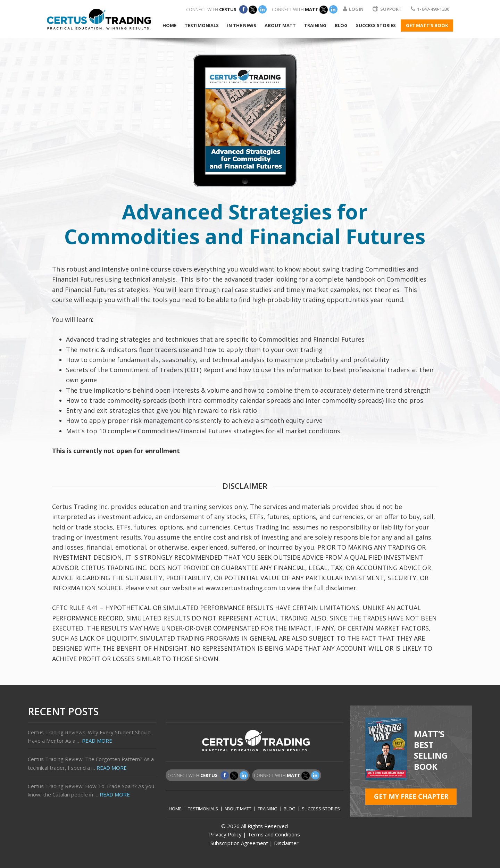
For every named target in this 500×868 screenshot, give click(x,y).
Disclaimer (286, 843)
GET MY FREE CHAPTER (411, 796)
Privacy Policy (225, 834)
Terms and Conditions (274, 834)
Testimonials (203, 809)
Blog (290, 809)
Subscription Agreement (239, 843)
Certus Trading (99, 19)
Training (268, 809)
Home (175, 809)
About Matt (238, 809)
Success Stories (321, 809)
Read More (97, 741)
